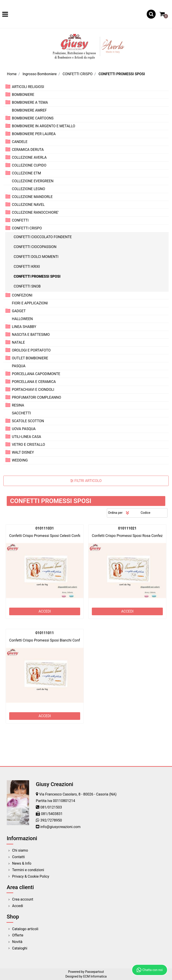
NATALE (18, 342)
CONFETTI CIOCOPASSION (35, 247)
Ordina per (115, 513)
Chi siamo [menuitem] (20, 850)
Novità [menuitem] (17, 942)
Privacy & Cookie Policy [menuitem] (31, 876)
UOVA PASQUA (24, 429)
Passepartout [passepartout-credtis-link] (95, 972)
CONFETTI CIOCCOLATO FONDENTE (43, 237)
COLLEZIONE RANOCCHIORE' (35, 212)
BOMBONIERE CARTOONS (33, 118)
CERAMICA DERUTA (28, 150)
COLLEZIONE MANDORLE (32, 197)
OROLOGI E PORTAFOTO (31, 350)
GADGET (19, 311)
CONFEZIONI (22, 295)
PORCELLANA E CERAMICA (34, 382)
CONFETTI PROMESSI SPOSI (122, 74)
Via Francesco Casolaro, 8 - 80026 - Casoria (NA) (78, 794)
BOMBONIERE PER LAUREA (34, 134)
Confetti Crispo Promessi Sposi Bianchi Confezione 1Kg (53, 640)
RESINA (18, 405)
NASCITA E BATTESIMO (31, 335)
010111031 (45, 528)
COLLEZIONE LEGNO (28, 189)
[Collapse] (8, 228)
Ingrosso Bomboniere (40, 74)
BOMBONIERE (23, 95)
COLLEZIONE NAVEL (28, 205)
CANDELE (20, 142)
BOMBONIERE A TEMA (30, 102)
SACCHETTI (21, 413)
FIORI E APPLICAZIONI (30, 303)
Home (12, 74)
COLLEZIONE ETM (26, 173)
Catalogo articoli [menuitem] (25, 929)
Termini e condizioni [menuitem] (28, 870)
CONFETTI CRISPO (78, 74)
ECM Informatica (95, 976)
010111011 (45, 633)
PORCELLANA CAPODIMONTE (36, 374)
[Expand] (8, 87)
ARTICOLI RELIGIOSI (28, 87)
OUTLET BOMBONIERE (30, 358)
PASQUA (19, 366)
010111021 (127, 528)
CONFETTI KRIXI (27, 267)
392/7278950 (51, 820)
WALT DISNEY (23, 452)
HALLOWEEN (22, 319)
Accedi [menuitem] (18, 906)
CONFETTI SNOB (27, 286)
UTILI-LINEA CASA (26, 437)
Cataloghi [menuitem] (20, 948)
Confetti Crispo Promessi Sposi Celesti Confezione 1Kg (53, 536)
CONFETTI (20, 220)
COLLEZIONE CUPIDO (29, 165)
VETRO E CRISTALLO (28, 445)
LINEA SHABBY (24, 327)
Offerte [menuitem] (18, 935)
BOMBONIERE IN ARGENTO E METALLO (44, 126)
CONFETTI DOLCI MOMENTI (36, 257)
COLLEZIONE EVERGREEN (33, 181)
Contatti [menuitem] (18, 857)
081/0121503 (51, 807)
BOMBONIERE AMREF (29, 110)
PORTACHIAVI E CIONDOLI (33, 390)
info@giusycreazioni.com (60, 827)
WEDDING (20, 460)
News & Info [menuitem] (22, 863)
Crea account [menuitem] (23, 899)
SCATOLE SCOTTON (28, 421)
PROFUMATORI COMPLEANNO (37, 397)
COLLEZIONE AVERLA (29, 157)
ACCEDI (45, 611)
